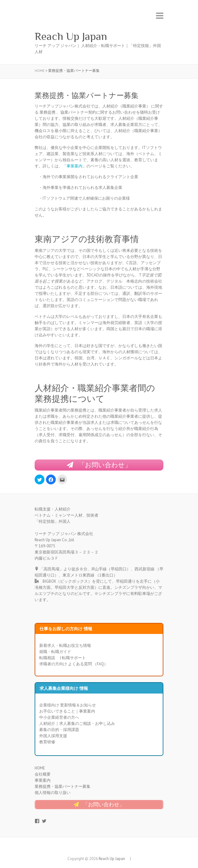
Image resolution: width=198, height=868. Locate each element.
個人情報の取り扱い (53, 793)
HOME (40, 768)
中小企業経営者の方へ (59, 717)
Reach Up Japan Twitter (104, 848)
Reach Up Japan (76, 36)
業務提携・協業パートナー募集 (63, 786)
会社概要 (43, 774)
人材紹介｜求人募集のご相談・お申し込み (77, 723)
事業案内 (74, 166)
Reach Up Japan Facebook (94, 848)
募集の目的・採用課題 (59, 730)
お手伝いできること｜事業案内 (67, 711)
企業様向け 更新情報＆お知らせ (68, 705)
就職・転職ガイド (55, 652)
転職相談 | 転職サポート (63, 658)
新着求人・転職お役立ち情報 (65, 645)
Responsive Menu (160, 16)
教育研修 (47, 742)
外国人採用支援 (53, 736)
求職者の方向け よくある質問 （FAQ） (74, 664)
